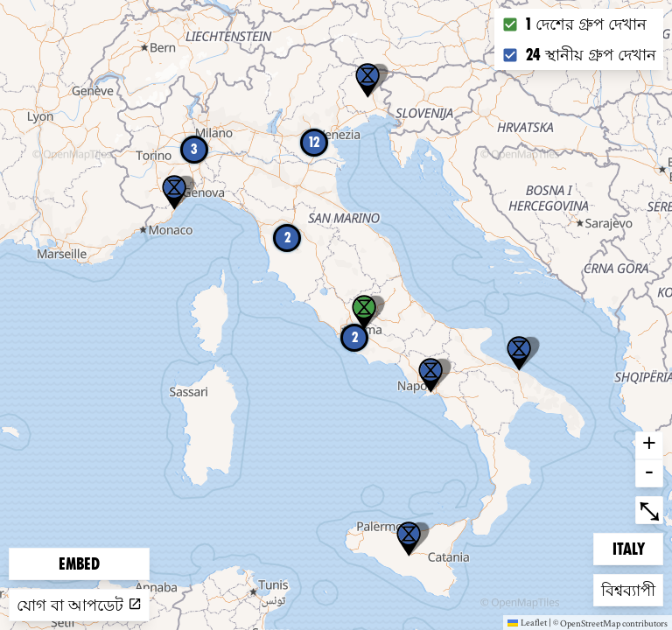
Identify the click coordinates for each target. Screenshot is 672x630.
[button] (409, 539)
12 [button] (314, 142)
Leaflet (527, 622)
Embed (79, 564)
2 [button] (355, 337)
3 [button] (194, 149)
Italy (638, 547)
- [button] (649, 473)
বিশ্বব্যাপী (629, 588)
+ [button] (649, 445)
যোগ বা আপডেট (79, 605)
